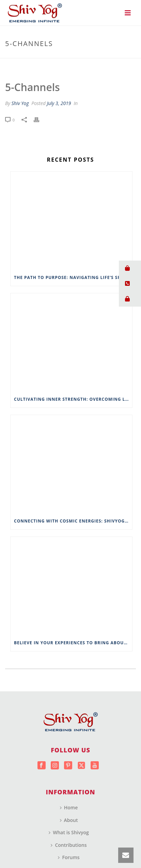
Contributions (69, 845)
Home (69, 807)
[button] (130, 268)
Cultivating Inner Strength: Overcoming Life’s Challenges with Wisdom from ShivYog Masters (73, 399)
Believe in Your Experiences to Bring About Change (73, 643)
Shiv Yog (20, 103)
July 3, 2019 (59, 103)
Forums (69, 857)
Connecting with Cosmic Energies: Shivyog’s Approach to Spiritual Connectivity (73, 521)
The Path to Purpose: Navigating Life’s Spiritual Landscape (73, 277)
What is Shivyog (69, 832)
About (69, 820)
